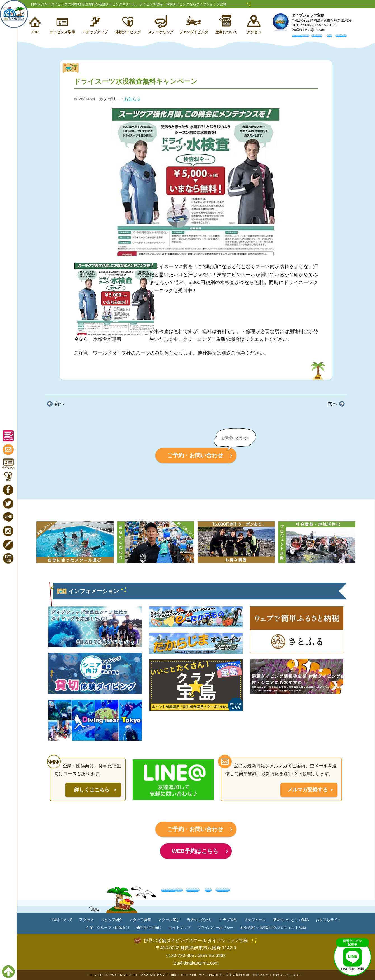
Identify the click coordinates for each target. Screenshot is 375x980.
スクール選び (169, 920)
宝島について (226, 32)
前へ (60, 404)
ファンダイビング (194, 32)
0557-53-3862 (326, 25)
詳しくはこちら (92, 790)
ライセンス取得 (62, 32)
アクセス (254, 32)
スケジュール (255, 920)
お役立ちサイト (328, 920)
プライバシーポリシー (215, 928)
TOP (35, 32)
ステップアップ (95, 32)
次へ (332, 404)
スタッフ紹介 (112, 920)
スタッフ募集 (140, 920)
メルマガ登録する (308, 790)
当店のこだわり (199, 920)
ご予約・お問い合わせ (195, 455)
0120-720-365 (302, 25)
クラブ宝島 (228, 920)
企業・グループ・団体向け (108, 928)
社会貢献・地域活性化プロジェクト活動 (273, 928)
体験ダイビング (128, 32)
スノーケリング (161, 32)
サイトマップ (180, 928)
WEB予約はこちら (195, 851)
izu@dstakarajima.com (309, 30)
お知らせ (133, 99)
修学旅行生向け (149, 928)
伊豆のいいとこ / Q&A (291, 920)
